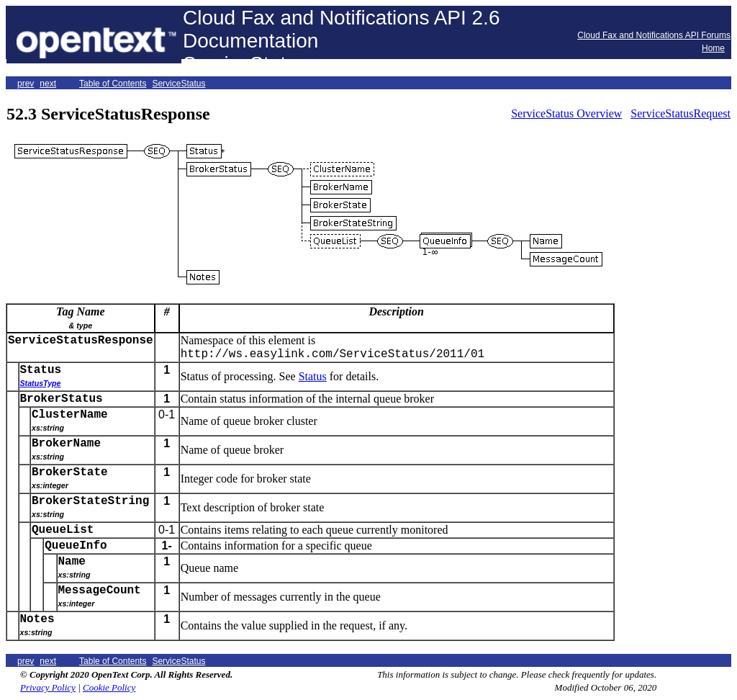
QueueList (63, 530)
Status (41, 370)
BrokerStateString (90, 501)
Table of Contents (113, 84)
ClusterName (70, 415)
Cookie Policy (109, 687)
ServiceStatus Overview (566, 113)
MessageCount (100, 591)
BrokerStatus (62, 399)
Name (72, 562)
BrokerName (66, 444)
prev (26, 84)
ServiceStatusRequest (681, 113)
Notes (37, 619)
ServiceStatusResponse (81, 341)
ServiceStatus (178, 84)
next (48, 84)
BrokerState (70, 472)
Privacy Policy (48, 687)
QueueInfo (76, 546)
